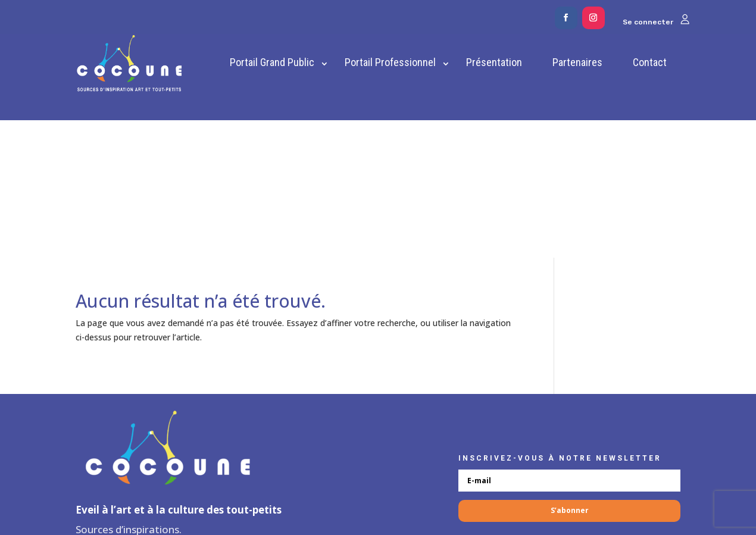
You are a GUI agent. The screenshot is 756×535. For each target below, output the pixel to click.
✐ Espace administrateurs (378, 481)
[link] (129, 64)
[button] (566, 18)
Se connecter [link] (656, 22)
